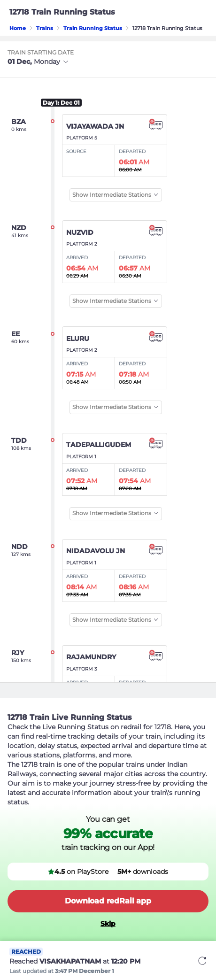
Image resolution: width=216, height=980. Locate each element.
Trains (45, 28)
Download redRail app (108, 901)
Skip (108, 924)
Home (18, 28)
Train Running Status (93, 28)
